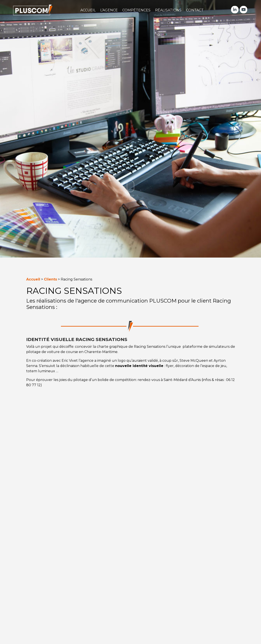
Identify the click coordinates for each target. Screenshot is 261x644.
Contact (195, 10)
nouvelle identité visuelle (139, 366)
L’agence (109, 10)
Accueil (88, 10)
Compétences (136, 10)
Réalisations (168, 10)
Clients (50, 279)
